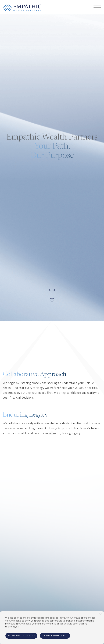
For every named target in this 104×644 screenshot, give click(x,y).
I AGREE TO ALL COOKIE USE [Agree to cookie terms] (21, 636)
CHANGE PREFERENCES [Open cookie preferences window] (55, 636)
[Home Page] (22, 7)
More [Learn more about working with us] (89, 506)
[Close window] (101, 615)
